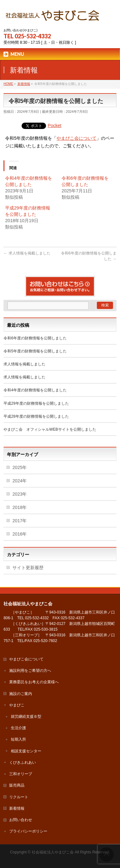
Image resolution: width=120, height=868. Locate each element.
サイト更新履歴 (28, 568)
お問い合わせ (21, 820)
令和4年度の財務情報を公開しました (35, 390)
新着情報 (17, 808)
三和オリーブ (21, 774)
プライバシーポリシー (28, 831)
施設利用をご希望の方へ (30, 671)
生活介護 (18, 728)
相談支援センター (26, 751)
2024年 (20, 481)
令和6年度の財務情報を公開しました (35, 338)
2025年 (20, 467)
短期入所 (18, 739)
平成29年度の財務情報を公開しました (36, 403)
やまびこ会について (77, 138)
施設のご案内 (21, 694)
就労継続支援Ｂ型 (26, 717)
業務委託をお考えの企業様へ (34, 682)
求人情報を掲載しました (27, 253)
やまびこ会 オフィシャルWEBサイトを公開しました (50, 429)
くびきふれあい (23, 762)
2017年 (20, 521)
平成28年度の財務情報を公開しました (36, 416)
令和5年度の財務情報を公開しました (35, 351)
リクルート (19, 797)
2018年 (20, 507)
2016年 (20, 534)
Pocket (54, 125)
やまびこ (17, 705)
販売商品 (17, 785)
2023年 (20, 494)
